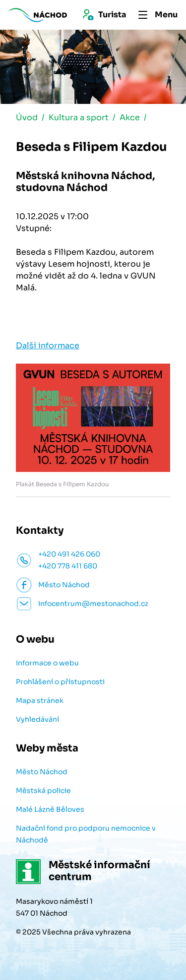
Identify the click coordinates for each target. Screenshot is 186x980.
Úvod (27, 117)
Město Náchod (42, 772)
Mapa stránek (40, 700)
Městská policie (43, 791)
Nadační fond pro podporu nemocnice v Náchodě (86, 834)
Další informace (48, 346)
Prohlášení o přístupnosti (60, 682)
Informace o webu (47, 663)
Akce (130, 117)
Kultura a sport (79, 117)
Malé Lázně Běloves (50, 809)
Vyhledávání (37, 719)
